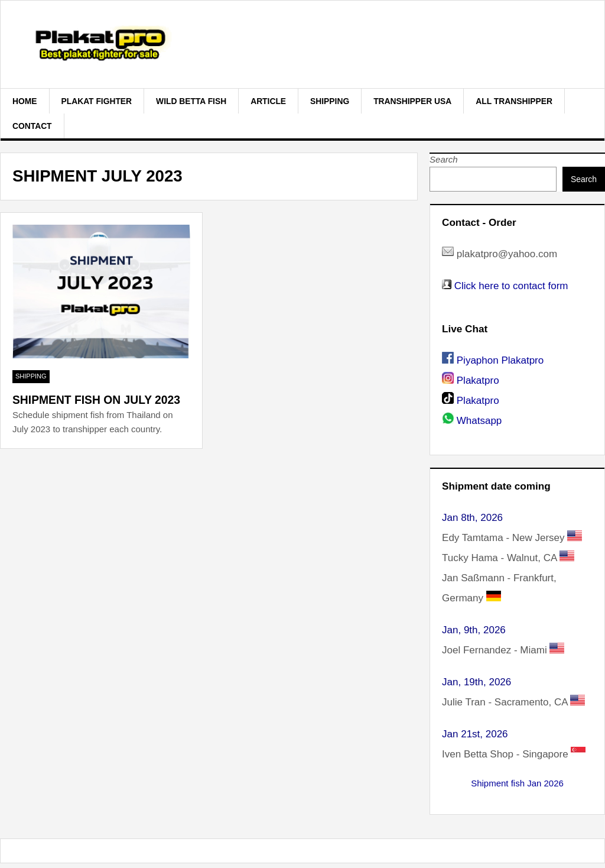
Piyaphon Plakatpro (500, 360)
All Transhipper (514, 101)
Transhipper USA (412, 101)
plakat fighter (97, 101)
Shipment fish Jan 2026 (517, 783)
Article (268, 101)
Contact (32, 126)
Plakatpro (478, 380)
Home (25, 101)
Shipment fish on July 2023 (96, 400)
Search (444, 159)
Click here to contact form (511, 286)
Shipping (330, 101)
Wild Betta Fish (191, 101)
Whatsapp (479, 421)
